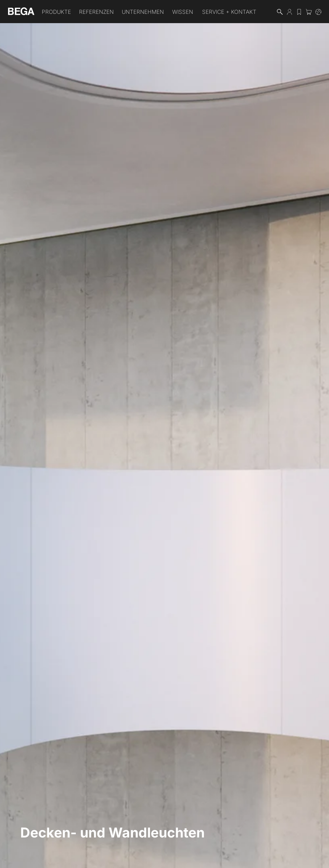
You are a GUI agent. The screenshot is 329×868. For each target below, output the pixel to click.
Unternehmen (143, 12)
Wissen (183, 12)
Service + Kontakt (229, 12)
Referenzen (96, 12)
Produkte (56, 12)
